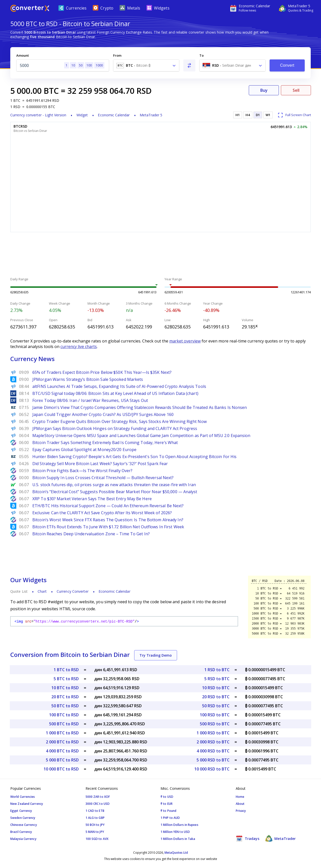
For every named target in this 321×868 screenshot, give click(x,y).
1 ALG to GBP (95, 818)
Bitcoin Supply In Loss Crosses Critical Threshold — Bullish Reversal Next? (103, 478)
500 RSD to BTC (215, 724)
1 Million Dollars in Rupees (179, 825)
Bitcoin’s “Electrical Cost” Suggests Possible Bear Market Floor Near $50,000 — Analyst (115, 492)
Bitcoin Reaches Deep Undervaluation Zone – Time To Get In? (91, 534)
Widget (82, 115)
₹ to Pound (168, 811)
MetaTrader (280, 838)
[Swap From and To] (189, 65)
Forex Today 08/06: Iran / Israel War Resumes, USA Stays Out (90, 400)
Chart (42, 591)
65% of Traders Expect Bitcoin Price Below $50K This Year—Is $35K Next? (102, 372)
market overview (185, 341)
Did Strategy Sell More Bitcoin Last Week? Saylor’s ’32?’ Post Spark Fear (100, 464)
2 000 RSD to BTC (213, 742)
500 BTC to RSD (64, 724)
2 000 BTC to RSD (62, 742)
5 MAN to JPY (95, 832)
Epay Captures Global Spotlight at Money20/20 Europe (84, 450)
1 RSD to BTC (217, 670)
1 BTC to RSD (66, 670)
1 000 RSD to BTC (213, 733)
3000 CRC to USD (98, 804)
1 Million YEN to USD (175, 832)
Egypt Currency (21, 811)
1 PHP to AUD (170, 818)
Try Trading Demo (156, 655)
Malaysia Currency (23, 839)
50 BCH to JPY (95, 825)
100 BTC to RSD (64, 715)
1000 (99, 65)
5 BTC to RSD (66, 679)
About (240, 804)
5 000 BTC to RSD (62, 760)
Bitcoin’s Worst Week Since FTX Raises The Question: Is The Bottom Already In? (108, 520)
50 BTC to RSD (65, 706)
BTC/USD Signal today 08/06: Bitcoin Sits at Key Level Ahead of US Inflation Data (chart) (115, 393)
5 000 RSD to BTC (213, 760)
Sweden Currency (23, 818)
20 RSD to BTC (216, 697)
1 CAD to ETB (95, 811)
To (202, 55)
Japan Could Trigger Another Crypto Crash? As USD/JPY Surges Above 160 (103, 414)
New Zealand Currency (27, 804)
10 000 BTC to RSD (61, 769)
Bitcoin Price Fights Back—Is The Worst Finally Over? (82, 471)
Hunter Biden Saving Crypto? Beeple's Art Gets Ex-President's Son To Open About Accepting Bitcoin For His (134, 457)
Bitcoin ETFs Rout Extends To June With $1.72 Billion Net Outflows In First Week (108, 527)
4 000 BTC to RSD (62, 751)
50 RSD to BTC (216, 706)
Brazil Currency (21, 832)
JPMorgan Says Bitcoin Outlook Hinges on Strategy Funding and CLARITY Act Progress (115, 428)
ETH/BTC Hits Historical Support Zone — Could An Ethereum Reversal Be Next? (108, 506)
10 (73, 65)
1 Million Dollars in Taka (178, 839)
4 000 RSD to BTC (213, 751)
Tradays (248, 838)
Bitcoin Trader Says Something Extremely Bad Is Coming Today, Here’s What (105, 443)
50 (81, 65)
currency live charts (79, 346)
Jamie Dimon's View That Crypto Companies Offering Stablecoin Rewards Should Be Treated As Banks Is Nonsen (140, 407)
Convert (287, 65)
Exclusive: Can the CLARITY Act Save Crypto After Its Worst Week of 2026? (102, 513)
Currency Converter (73, 591)
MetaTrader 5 (151, 115)
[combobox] (146, 65)
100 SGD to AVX (97, 839)
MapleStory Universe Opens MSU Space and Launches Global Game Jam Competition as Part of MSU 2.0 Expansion (141, 436)
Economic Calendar (114, 115)
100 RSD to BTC (215, 715)
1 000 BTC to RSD (62, 733)
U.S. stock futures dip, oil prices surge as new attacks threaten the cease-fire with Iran (114, 485)
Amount (23, 55)
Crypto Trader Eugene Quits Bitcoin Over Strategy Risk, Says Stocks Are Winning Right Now (119, 421)
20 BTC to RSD (65, 697)
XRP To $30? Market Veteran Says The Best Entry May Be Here (92, 499)
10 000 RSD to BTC (212, 769)
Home (240, 797)
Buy (264, 90)
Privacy (241, 811)
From (117, 55)
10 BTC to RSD (65, 688)
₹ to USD (167, 797)
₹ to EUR (167, 804)
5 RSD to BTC (217, 679)
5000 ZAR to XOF (98, 797)
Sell (296, 90)
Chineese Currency (24, 825)
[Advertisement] (160, 255)
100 (89, 65)
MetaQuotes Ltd (176, 853)
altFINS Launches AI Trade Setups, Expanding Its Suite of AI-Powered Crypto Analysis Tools (119, 386)
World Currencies (23, 797)
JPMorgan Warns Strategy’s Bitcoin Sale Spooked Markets (88, 379)
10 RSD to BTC (216, 688)
